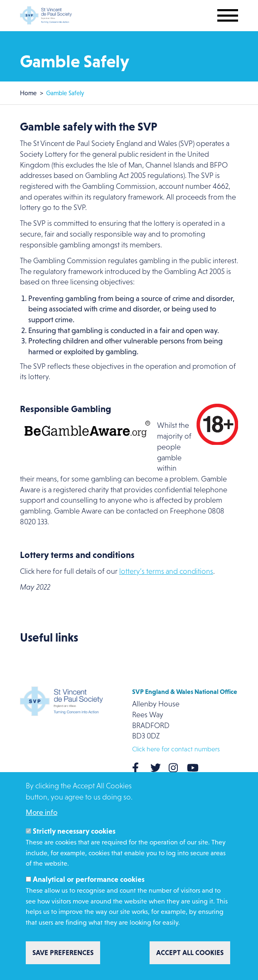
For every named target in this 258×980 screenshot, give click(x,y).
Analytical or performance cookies (89, 879)
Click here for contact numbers (176, 749)
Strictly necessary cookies (74, 831)
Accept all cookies (190, 953)
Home (28, 93)
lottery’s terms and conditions (166, 571)
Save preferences (63, 953)
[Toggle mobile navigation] (228, 15)
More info (42, 812)
